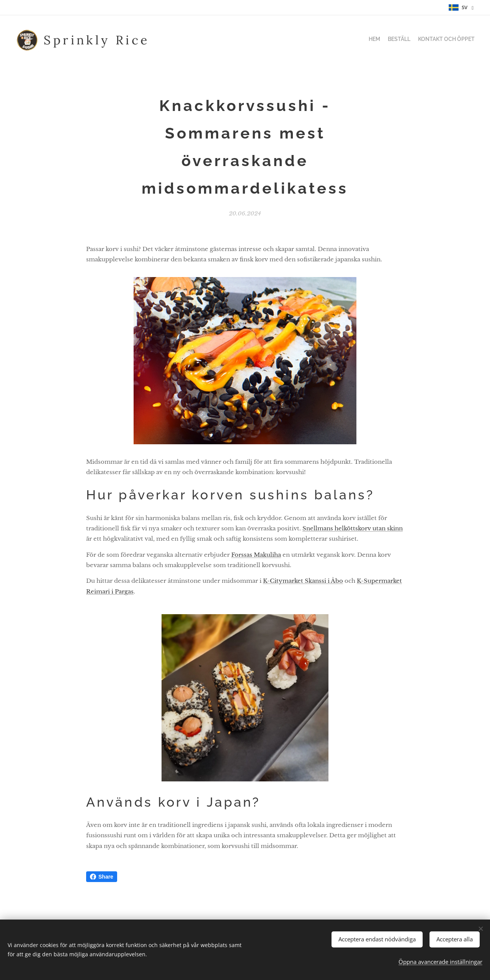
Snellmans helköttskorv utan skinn (353, 528)
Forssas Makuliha (256, 555)
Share (102, 877)
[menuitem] (460, 40)
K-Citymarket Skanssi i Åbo (303, 581)
